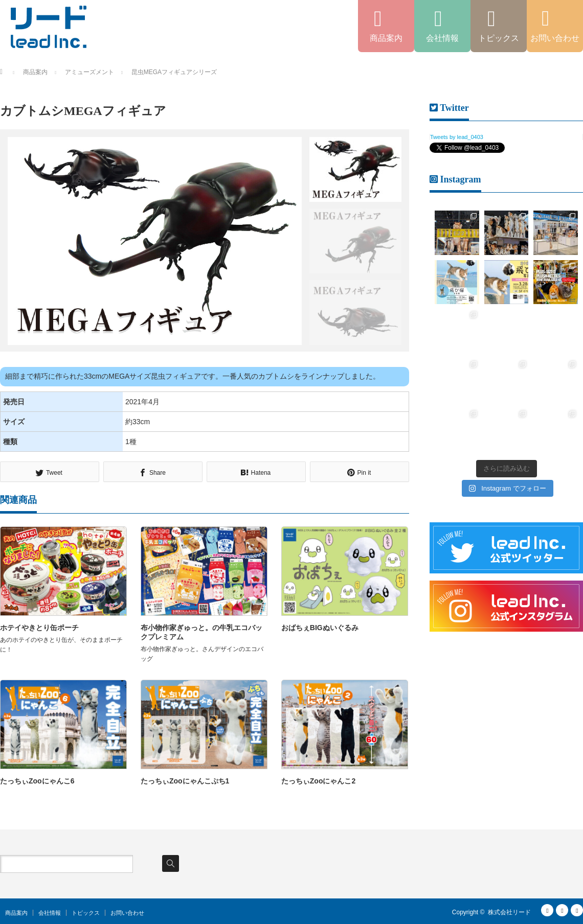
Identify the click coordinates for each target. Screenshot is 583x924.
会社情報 (50, 913)
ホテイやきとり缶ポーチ (39, 628)
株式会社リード (509, 912)
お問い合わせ (127, 913)
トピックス (86, 913)
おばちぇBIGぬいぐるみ (320, 628)
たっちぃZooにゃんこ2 (318, 781)
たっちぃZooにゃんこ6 (37, 781)
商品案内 (16, 913)
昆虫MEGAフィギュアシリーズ (174, 72)
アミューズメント (89, 72)
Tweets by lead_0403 (457, 137)
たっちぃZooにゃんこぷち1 (185, 781)
